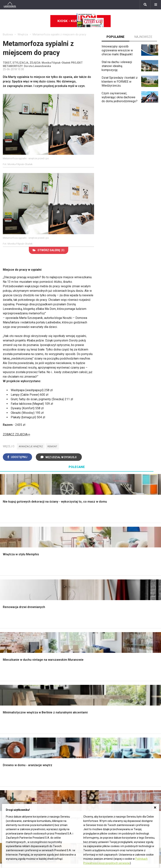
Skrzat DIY (131, 707)
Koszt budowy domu (16, 643)
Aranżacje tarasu (134, 656)
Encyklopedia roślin (136, 664)
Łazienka (89, 631)
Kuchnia (88, 639)
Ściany (7, 669)
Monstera (130, 627)
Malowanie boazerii (56, 643)
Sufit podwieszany (55, 655)
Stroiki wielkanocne (16, 740)
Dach (6, 648)
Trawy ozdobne (134, 689)
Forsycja (8, 792)
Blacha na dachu (54, 660)
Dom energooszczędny (99, 745)
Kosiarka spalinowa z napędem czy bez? (138, 683)
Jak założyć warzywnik (139, 731)
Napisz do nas (120, 771)
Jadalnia (89, 648)
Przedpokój (91, 643)
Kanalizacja (91, 740)
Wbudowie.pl (92, 715)
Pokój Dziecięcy (13, 715)
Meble (7, 707)
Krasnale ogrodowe (136, 669)
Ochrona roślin (133, 643)
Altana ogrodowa (135, 631)
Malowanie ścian (54, 635)
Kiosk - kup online (81, 21)
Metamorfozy (92, 652)
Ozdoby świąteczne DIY (19, 719)
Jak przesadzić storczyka (141, 711)
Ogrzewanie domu (15, 660)
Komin (7, 635)
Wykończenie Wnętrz (57, 631)
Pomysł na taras (67, 771)
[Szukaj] (145, 5)
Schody (8, 631)
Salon (87, 627)
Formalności (11, 652)
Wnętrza (23, 34)
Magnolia (130, 677)
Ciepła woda (11, 656)
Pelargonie (10, 796)
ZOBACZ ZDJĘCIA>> (16, 434)
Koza (87, 724)
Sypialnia (89, 635)
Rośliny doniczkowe (137, 639)
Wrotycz (129, 673)
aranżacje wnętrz (31, 446)
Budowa (8, 34)
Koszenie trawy (134, 652)
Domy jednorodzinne (70, 762)
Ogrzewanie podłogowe (99, 728)
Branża (61, 767)
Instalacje (9, 673)
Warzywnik (131, 660)
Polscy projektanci (15, 724)
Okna (6, 639)
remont (52, 446)
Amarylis (9, 784)
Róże (6, 771)
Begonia (8, 767)
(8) (49, 250)
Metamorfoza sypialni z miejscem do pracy (59, 34)
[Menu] (156, 5)
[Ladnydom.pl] (10, 5)
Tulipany (8, 775)
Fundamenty (11, 664)
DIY (126, 740)
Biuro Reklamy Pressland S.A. (130, 767)
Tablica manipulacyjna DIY (141, 744)
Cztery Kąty (51, 711)
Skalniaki (130, 635)
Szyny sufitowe (94, 732)
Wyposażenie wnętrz (17, 711)
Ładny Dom (51, 707)
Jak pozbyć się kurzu (138, 727)
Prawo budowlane (95, 711)
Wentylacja (90, 736)
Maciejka (9, 788)
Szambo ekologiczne (57, 664)
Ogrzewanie (91, 719)
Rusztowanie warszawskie (52, 649)
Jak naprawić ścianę (137, 736)
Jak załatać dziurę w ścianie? (137, 717)
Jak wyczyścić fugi (136, 723)
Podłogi (48, 627)
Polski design (12, 732)
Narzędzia (50, 639)
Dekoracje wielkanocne (18, 736)
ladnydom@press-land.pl (126, 762)
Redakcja (116, 775)
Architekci (9, 728)
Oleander (9, 779)
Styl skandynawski (96, 660)
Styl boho (90, 656)
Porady (8, 627)
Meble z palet (133, 648)
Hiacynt (8, 762)
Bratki (7, 800)
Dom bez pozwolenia (97, 707)
